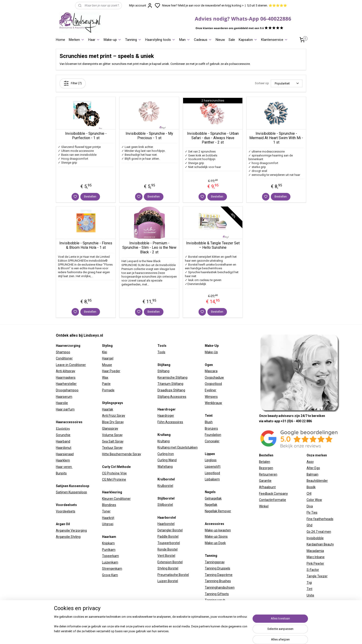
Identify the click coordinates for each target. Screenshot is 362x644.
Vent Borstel (166, 556)
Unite (310, 595)
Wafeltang (165, 467)
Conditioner (64, 358)
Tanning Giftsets (217, 594)
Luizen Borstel (168, 581)
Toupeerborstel (169, 543)
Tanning (133, 40)
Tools (161, 352)
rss (231, 636)
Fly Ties (312, 512)
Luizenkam (110, 562)
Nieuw (220, 40)
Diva (310, 506)
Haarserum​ (64, 397)
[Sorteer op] (287, 83)
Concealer (212, 441)
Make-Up (211, 352)
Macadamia (315, 551)
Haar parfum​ (65, 409)
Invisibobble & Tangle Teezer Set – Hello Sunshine (213, 245)
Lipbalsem (212, 479)
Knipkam (108, 543)
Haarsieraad (65, 454)
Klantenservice (275, 40)
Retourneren (268, 474)
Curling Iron (166, 454)
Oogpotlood (213, 384)
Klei (105, 352)
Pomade (108, 390)
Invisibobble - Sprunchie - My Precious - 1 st (149, 136)
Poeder (115, 371)
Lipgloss (211, 460)
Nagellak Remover (218, 511)
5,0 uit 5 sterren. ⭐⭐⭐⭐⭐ (267, 5)
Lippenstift (213, 467)
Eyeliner (211, 390)
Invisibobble (315, 538)
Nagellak (211, 505)
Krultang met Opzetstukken (178, 447)
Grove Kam (110, 575)
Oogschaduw (214, 377)
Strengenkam (112, 569)
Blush (209, 422)
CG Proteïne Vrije (114, 473)
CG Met (108, 479)
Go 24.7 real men (319, 532)
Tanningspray (215, 562)
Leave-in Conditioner (71, 365)
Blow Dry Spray (113, 422)
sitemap (222, 636)
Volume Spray (112, 435)
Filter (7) (73, 83)
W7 (309, 602)
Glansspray (110, 428)
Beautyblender (317, 481)
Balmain (312, 474)
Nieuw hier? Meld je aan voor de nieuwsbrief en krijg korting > (203, 5)
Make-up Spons (216, 536)
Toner (106, 511)
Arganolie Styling (68, 537)
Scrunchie (63, 435)
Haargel (108, 358)
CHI (309, 494)
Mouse (107, 365)
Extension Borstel (170, 562)
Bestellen (90, 196)
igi (310, 583)
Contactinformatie (273, 500)
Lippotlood (212, 473)
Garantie (265, 481)
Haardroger (166, 416)
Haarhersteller (66, 384)
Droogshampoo (67, 390)
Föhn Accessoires (170, 422)
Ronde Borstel (167, 549)
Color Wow (314, 500)
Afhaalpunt (267, 487)
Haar (94, 40)
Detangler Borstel (170, 530)
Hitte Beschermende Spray (122, 454)
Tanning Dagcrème (219, 575)
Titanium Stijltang (170, 384)
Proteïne (120, 479)
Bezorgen (266, 468)
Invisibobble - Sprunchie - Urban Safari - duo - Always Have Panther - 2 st (213, 138)
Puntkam (109, 550)
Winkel (264, 506)
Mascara (211, 371)
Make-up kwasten (218, 530)
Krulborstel (165, 486)
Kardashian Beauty (320, 544)
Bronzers (211, 428)
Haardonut (64, 448)
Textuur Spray (112, 448)
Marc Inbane (316, 557)
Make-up (113, 40)
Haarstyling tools (160, 40)
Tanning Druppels (217, 568)
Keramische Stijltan (172, 377)
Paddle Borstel (168, 536)
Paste (106, 384)
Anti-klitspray (66, 371)
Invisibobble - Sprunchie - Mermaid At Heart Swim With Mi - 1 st (276, 138)
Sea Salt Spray (113, 441)
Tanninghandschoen (220, 587)
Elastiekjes (63, 429)
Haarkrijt (108, 518)
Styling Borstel (168, 568)
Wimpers (211, 397)
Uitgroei (108, 524)
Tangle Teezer (317, 576)
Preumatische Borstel (173, 575)
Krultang (164, 441)
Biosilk (311, 487)
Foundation (213, 435)
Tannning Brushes (218, 581)
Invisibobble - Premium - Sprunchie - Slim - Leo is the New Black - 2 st (149, 247)
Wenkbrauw (213, 403)
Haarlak (108, 409)
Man (185, 40)
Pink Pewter (315, 563)
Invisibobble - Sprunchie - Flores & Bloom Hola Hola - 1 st (86, 245)
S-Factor (313, 570)
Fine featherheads (320, 519)
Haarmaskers (66, 377)
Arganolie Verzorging (71, 530)
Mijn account (141, 6)
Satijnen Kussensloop (71, 492)
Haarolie (62, 403)
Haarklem (63, 460)
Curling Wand (167, 460)
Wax (105, 377)
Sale (232, 40)
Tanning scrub (215, 600)
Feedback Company (273, 494)
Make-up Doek (215, 543)
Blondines (109, 505)
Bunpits (61, 473)
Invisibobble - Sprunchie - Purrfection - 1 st (86, 136)
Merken (77, 40)
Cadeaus (203, 40)
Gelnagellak (213, 498)
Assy (310, 462)
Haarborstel (166, 524)
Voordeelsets (66, 511)
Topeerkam (110, 556)
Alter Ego (313, 468)
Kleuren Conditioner (116, 499)
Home (60, 40)
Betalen (265, 462)
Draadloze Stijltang (171, 390)
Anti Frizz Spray (114, 416)
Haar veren (64, 467)
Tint (309, 589)
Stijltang (163, 371)
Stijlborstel (165, 505)
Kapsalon (248, 40)
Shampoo (63, 352)
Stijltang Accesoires (172, 397)
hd (311, 525)
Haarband (63, 441)
